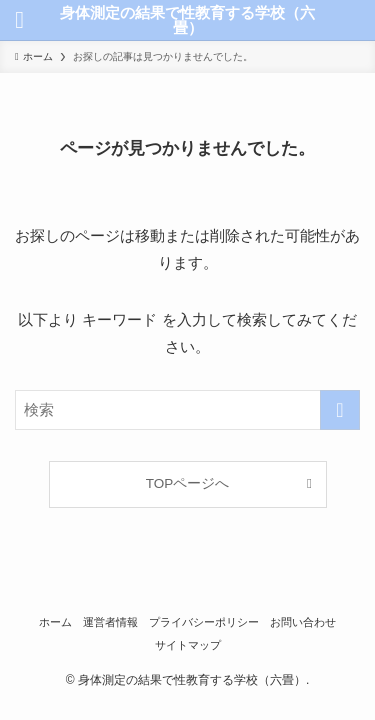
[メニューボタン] (19, 20)
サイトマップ (188, 645)
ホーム (55, 622)
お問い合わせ (303, 622)
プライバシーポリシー (204, 622)
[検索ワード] (187, 410)
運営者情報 (110, 622)
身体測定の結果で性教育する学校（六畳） (187, 20)
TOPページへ (188, 483)
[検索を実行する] (340, 410)
